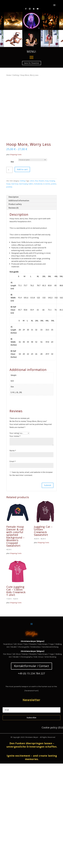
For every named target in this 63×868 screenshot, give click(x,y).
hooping (52, 181)
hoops (8, 184)
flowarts (41, 181)
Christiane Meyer (32, 737)
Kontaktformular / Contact (31, 666)
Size (12, 162)
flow (36, 181)
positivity (9, 187)
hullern (31, 184)
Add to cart (22, 169)
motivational (38, 184)
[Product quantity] (9, 170)
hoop (47, 181)
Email (13, 461)
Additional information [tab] (19, 201)
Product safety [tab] (15, 204)
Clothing (16, 75)
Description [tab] (14, 197)
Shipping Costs (16, 154)
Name (13, 451)
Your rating (14, 433)
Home (9, 75)
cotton (32, 181)
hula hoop (15, 184)
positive (54, 184)
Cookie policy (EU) (52, 727)
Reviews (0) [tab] (13, 208)
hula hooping (23, 184)
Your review (15, 436)
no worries (47, 184)
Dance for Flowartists (32, 63)
